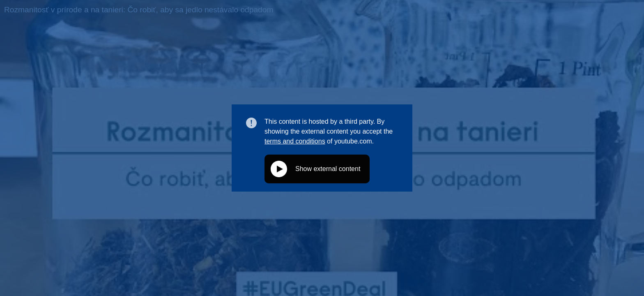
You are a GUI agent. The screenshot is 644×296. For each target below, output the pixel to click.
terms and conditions (295, 141)
